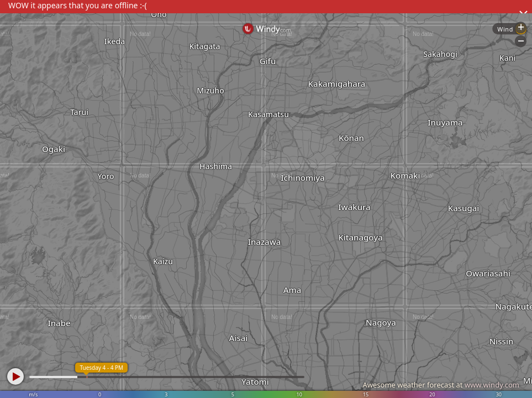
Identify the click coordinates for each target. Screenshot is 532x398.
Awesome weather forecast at (441, 385)
